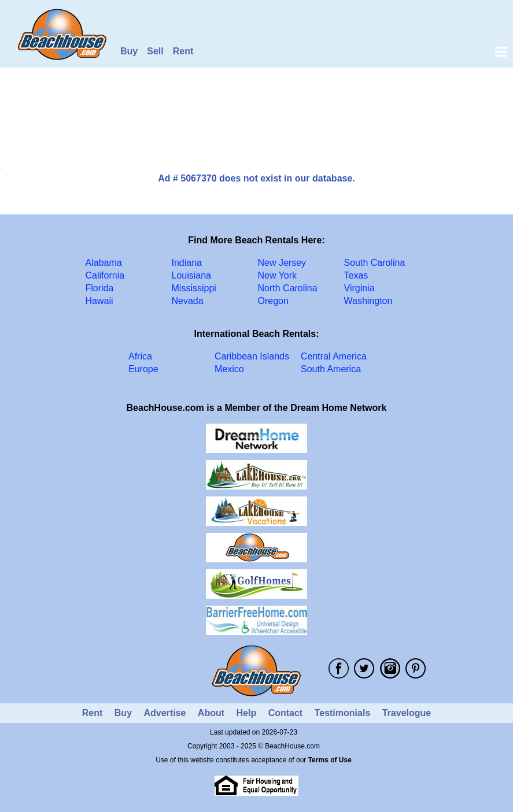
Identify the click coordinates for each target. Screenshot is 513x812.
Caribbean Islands (252, 356)
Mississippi (194, 288)
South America (331, 369)
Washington (368, 301)
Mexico (229, 369)
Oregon (273, 301)
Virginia (359, 288)
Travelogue (407, 713)
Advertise (165, 713)
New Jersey (282, 263)
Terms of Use (330, 760)
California (105, 275)
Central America (334, 356)
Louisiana (192, 275)
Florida (100, 288)
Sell (155, 51)
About (211, 713)
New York (278, 275)
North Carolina (288, 288)
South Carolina (375, 263)
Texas (356, 275)
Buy (129, 51)
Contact (286, 713)
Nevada (188, 301)
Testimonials (343, 713)
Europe (143, 369)
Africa (140, 356)
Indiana (187, 263)
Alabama (104, 263)
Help (247, 713)
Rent (183, 51)
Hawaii (99, 301)
